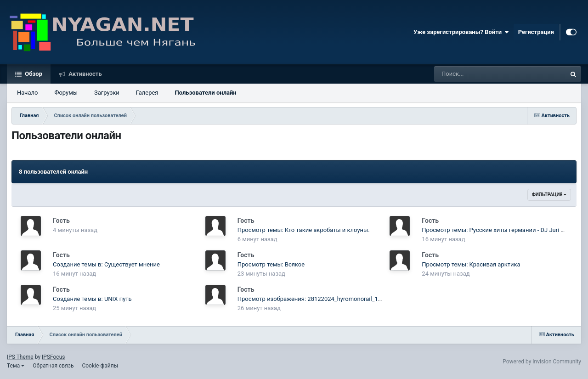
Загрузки (107, 93)
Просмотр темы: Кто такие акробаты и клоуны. (304, 230)
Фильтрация (549, 195)
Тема (16, 366)
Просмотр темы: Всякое (271, 264)
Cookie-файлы (100, 366)
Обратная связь (53, 366)
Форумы (66, 93)
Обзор (33, 74)
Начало (27, 93)
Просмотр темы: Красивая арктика (471, 264)
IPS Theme (20, 357)
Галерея (147, 93)
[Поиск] (483, 74)
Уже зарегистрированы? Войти (461, 32)
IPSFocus (53, 357)
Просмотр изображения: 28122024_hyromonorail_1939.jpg (318, 299)
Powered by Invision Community (542, 362)
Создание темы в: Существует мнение (106, 264)
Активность (85, 74)
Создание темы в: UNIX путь (92, 299)
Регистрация (536, 32)
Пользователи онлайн (205, 93)
